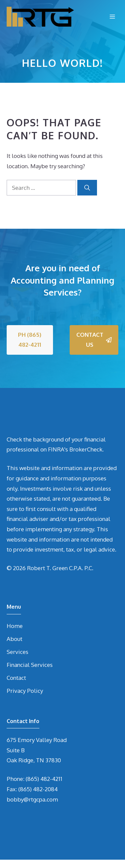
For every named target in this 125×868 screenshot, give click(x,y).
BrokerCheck (86, 449)
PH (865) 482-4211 (30, 340)
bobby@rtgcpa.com (32, 799)
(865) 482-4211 (44, 779)
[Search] (87, 188)
